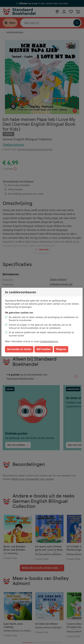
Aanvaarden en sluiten (19, 349)
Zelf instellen (44, 349)
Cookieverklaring (49, 341)
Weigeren (61, 349)
